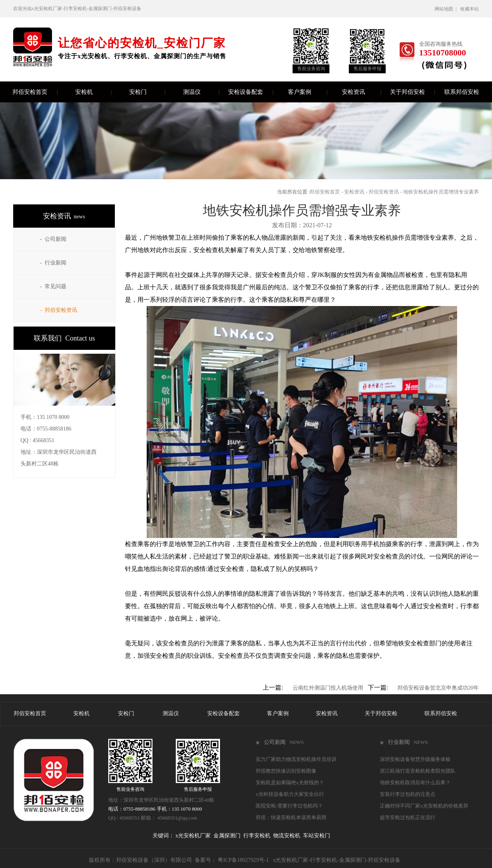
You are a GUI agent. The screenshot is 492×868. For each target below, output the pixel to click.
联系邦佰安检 (462, 92)
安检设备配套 (250, 92)
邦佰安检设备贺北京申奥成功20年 (438, 688)
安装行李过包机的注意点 (408, 794)
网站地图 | (447, 9)
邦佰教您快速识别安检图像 (286, 771)
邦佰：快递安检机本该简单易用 (291, 817)
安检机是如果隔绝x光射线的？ (290, 782)
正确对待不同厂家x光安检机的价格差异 (424, 806)
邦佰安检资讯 (384, 192)
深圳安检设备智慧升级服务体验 (415, 759)
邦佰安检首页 (35, 92)
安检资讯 (361, 92)
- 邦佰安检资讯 (59, 310)
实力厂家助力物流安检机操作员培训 (296, 759)
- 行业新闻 (53, 263)
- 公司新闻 (53, 239)
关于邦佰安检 (412, 92)
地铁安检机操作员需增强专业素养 (441, 192)
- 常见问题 (53, 286)
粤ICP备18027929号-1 (243, 860)
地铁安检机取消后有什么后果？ (415, 782)
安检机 (93, 92)
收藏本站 (469, 9)
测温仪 (201, 92)
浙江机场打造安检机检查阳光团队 (418, 771)
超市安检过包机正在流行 (408, 817)
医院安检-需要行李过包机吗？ (289, 806)
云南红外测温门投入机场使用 (328, 688)
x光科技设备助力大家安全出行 (290, 794)
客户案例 (307, 92)
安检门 (147, 92)
